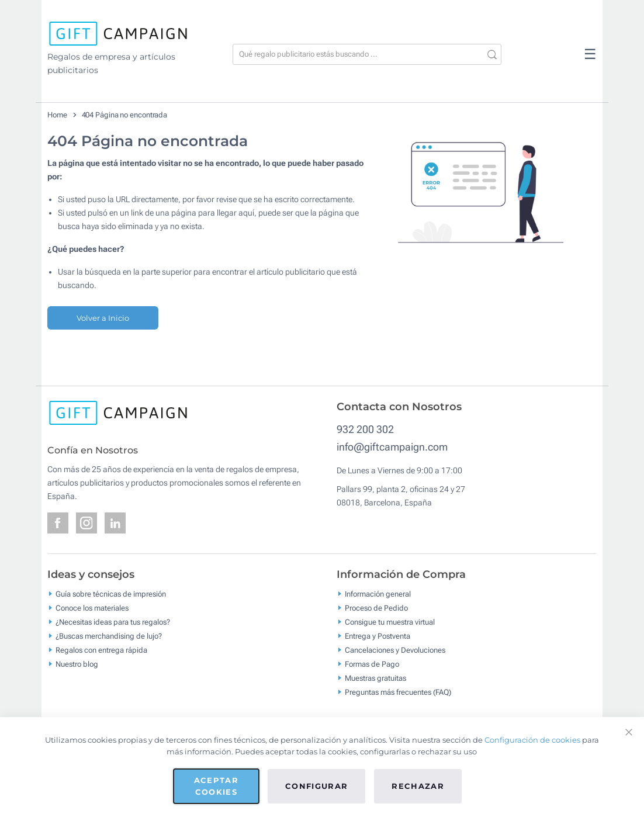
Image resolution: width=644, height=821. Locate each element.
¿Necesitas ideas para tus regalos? (113, 622)
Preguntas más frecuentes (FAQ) (398, 692)
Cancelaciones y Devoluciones (395, 650)
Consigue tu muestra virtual (390, 622)
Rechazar (418, 786)
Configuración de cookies (532, 740)
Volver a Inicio (103, 318)
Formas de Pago (372, 664)
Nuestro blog (77, 664)
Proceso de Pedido (376, 608)
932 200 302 (365, 429)
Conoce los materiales (92, 608)
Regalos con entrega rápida (101, 650)
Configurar (317, 786)
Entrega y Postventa (378, 636)
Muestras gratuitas (375, 678)
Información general (378, 594)
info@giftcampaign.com (392, 447)
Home (57, 115)
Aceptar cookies (216, 786)
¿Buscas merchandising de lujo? (109, 636)
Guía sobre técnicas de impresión (111, 594)
